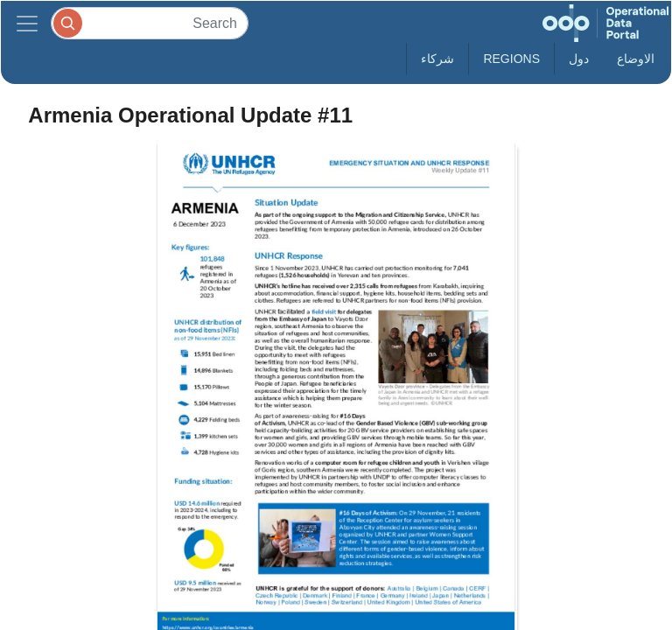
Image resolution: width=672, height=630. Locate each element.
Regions (511, 59)
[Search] (150, 23)
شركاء (437, 59)
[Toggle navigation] (27, 23)
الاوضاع (636, 59)
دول (579, 59)
